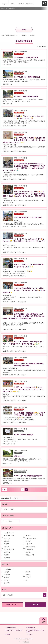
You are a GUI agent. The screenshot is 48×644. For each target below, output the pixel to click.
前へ (5, 490)
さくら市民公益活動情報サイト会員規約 (35, 631)
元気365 (27, 642)
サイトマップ (30, 634)
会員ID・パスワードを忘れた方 (14, 630)
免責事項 (8, 634)
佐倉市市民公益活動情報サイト (9, 35)
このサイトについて (4, 4)
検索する (36, 605)
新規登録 (13, 4)
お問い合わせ (21, 4)
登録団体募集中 (31, 628)
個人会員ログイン (30, 4)
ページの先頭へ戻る (43, 622)
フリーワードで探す (8, 516)
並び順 (4, 590)
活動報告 (24, 35)
